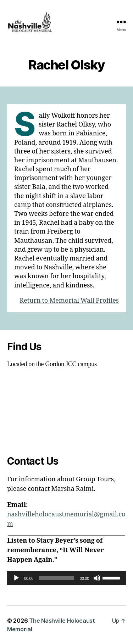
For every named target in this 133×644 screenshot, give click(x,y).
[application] (66, 578)
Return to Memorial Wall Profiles (69, 301)
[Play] (16, 578)
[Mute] (97, 578)
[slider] (57, 578)
